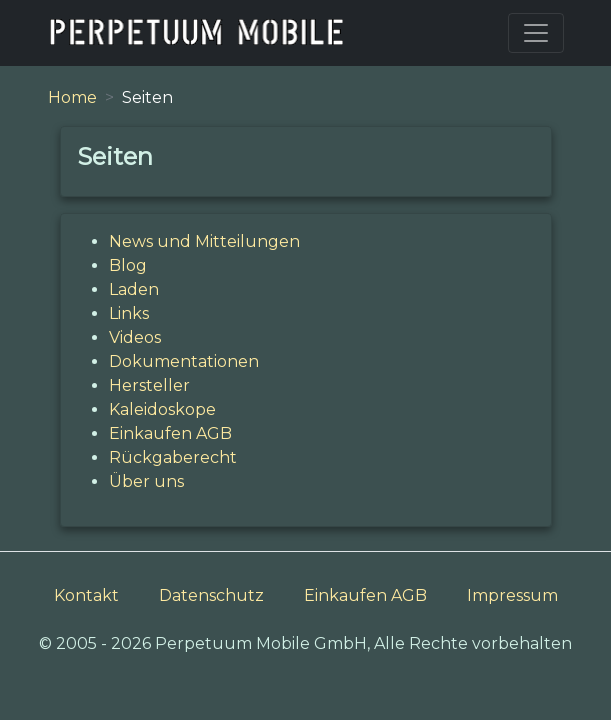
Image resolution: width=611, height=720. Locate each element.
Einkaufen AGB (170, 433)
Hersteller (149, 385)
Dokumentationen (184, 361)
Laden (134, 289)
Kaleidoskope (162, 409)
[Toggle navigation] (536, 33)
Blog (128, 265)
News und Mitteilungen (204, 241)
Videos (135, 337)
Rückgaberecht (173, 457)
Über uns (146, 481)
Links (129, 313)
